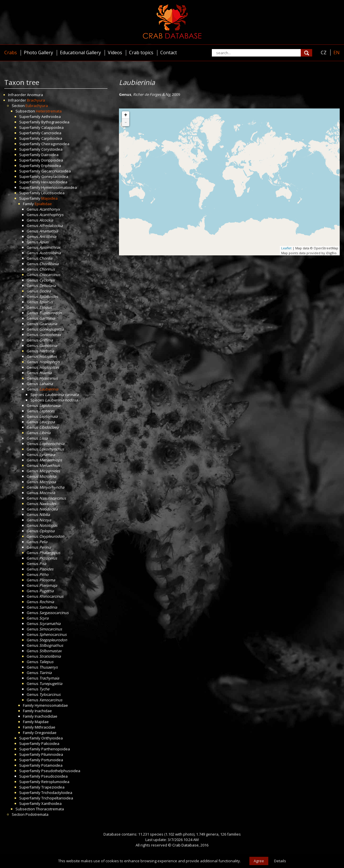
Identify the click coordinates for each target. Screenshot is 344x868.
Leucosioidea (53, 193)
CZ (324, 53)
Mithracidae (45, 727)
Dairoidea (50, 155)
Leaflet (286, 248)
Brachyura (36, 100)
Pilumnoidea (52, 754)
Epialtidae (43, 204)
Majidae (42, 722)
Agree (259, 861)
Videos (115, 53)
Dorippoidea (52, 160)
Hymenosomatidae (51, 705)
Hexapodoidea (54, 182)
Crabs (11, 53)
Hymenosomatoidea (59, 187)
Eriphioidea (51, 166)
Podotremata (37, 814)
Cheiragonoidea (55, 144)
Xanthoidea (51, 803)
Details (280, 861)
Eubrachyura (37, 106)
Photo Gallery (38, 53)
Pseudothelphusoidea (61, 771)
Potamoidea (52, 765)
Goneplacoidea (55, 176)
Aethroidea (51, 116)
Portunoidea (52, 760)
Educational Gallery (80, 53)
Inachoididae (46, 716)
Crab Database (185, 845)
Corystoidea (52, 149)
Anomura (35, 95)
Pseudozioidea (54, 776)
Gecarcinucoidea (56, 171)
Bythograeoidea (55, 122)
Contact (169, 53)
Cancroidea (51, 133)
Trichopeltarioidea (57, 798)
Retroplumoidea (55, 782)
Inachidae (43, 711)
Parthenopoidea (56, 749)
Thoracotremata (50, 809)
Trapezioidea (53, 787)
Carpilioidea (52, 138)
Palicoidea (50, 743)
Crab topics (141, 53)
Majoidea (49, 198)
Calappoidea (52, 127)
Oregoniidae (46, 733)
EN (337, 53)
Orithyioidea (52, 738)
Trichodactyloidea (57, 793)
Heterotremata (49, 111)
